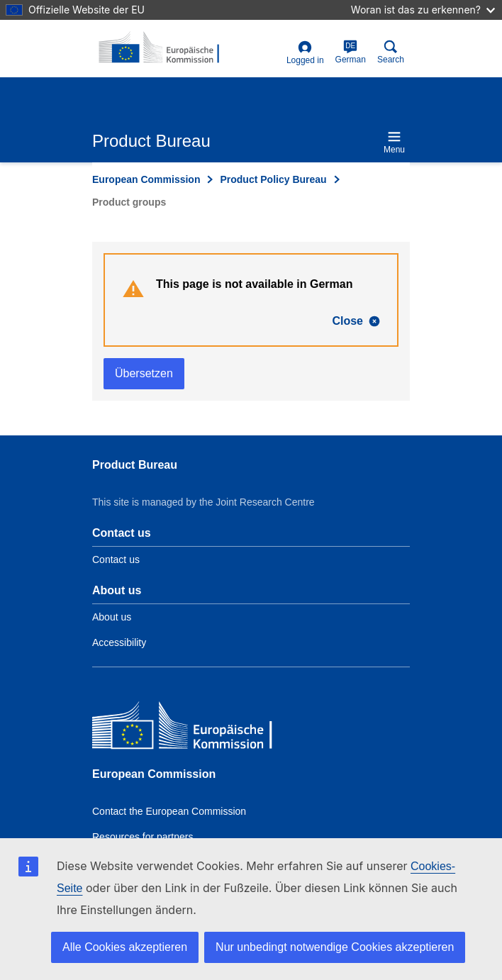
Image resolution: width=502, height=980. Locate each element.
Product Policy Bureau (273, 179)
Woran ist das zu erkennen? (423, 10)
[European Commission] (195, 729)
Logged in (305, 53)
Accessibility (119, 642)
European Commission (146, 179)
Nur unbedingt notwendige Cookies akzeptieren (335, 947)
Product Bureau (135, 465)
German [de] (351, 52)
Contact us (116, 559)
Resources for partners (143, 837)
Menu (394, 142)
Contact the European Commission (169, 811)
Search (391, 52)
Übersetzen (144, 373)
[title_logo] (161, 48)
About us (112, 617)
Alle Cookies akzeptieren (125, 947)
